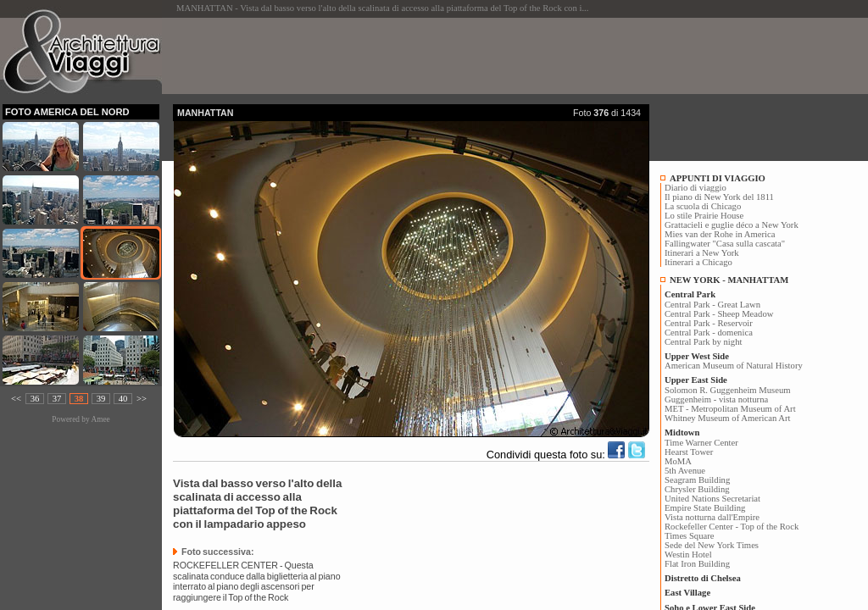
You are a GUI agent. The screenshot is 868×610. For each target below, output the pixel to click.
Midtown (682, 433)
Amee (100, 419)
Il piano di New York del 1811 (719, 197)
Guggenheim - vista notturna (716, 399)
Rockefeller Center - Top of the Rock (732, 527)
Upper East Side (696, 380)
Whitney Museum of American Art (728, 418)
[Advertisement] (481, 56)
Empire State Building (705, 508)
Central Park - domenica (709, 333)
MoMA (678, 461)
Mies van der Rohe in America (720, 234)
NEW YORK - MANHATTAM (729, 280)
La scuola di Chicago (703, 206)
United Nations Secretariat (712, 499)
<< (16, 399)
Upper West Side (697, 356)
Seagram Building (697, 480)
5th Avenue (685, 471)
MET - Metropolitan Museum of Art (730, 409)
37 (57, 399)
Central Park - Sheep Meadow (719, 314)
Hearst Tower (689, 452)
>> (142, 399)
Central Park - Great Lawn (712, 305)
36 (35, 399)
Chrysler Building (697, 489)
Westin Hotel (688, 555)
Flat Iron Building (697, 564)
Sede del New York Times (712, 545)
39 (101, 399)
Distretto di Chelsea (703, 578)
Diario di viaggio (696, 188)
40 (123, 399)
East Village (687, 593)
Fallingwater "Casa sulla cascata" (725, 244)
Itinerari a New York (702, 253)
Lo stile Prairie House (704, 216)
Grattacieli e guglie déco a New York (732, 225)
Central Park (690, 294)
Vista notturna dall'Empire (712, 517)
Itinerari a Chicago (698, 262)
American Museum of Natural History (734, 366)
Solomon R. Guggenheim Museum (728, 390)
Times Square (690, 536)
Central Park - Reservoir (709, 323)
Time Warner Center (701, 443)
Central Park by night (703, 342)
